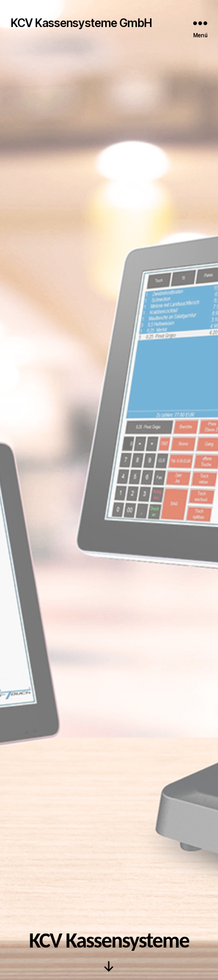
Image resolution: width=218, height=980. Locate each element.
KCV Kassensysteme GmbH (81, 23)
